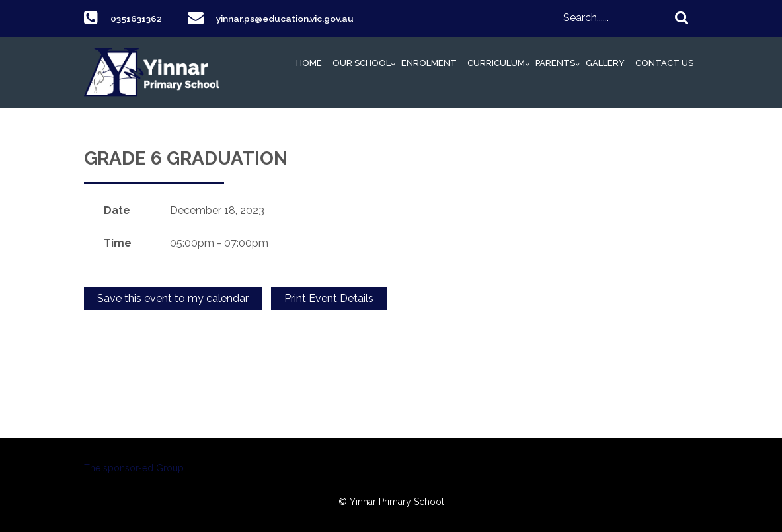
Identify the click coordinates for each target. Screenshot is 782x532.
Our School (362, 63)
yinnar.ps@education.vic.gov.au (298, 18)
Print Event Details (329, 298)
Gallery (605, 63)
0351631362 (140, 18)
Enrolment (429, 63)
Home (309, 63)
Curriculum (496, 63)
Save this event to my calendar (173, 298)
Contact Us (664, 63)
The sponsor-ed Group (134, 468)
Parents (555, 63)
